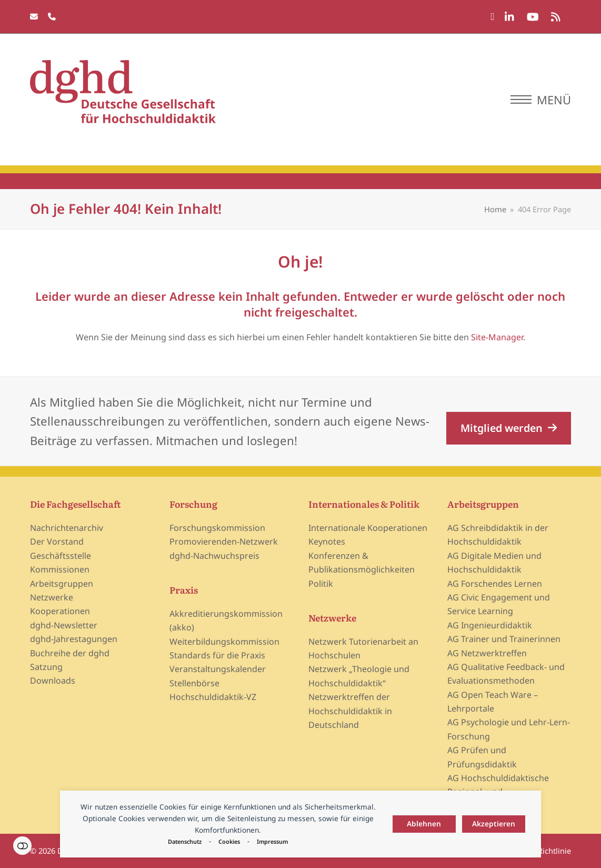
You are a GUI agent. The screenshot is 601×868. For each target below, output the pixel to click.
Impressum (272, 841)
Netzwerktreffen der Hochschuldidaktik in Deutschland (350, 711)
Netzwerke (52, 597)
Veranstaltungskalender (218, 669)
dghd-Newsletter (64, 625)
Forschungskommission (217, 528)
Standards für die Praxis (217, 655)
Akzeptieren (494, 823)
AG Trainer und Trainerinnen (504, 639)
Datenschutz (185, 841)
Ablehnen (424, 823)
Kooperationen (60, 611)
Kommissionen (60, 569)
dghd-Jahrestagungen (74, 639)
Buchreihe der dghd (70, 653)
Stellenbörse (194, 683)
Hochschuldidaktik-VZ (213, 697)
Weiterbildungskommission (224, 642)
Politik (321, 584)
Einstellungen (22, 846)
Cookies (229, 841)
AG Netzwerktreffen (487, 653)
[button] (541, 100)
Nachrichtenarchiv (67, 528)
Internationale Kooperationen (368, 528)
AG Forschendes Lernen (495, 584)
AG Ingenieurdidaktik (490, 625)
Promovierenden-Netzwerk (224, 541)
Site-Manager (497, 337)
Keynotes (327, 541)
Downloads (53, 680)
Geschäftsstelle (61, 556)
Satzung (46, 667)
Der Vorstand (57, 541)
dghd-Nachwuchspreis (214, 556)
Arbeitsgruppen (62, 584)
